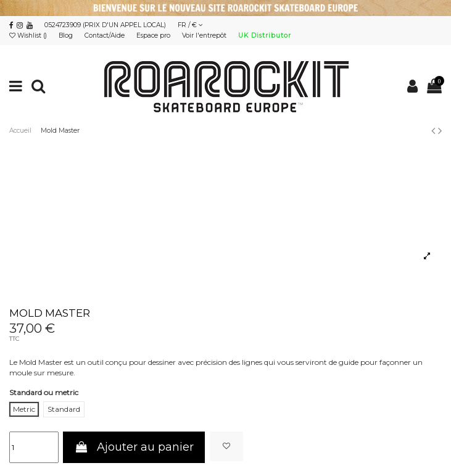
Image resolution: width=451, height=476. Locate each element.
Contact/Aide (106, 35)
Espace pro (154, 35)
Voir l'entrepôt (205, 35)
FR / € (190, 25)
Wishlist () (29, 35)
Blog (67, 35)
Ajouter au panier (134, 447)
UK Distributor (265, 35)
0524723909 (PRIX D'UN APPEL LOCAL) (105, 25)
